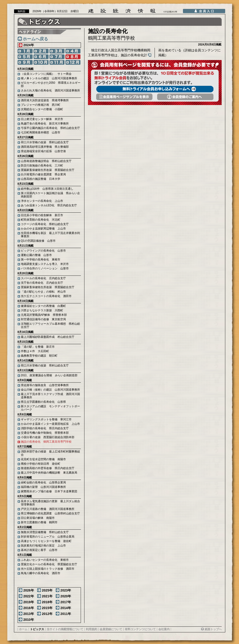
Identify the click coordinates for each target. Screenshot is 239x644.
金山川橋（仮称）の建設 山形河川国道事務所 (50, 390)
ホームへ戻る (35, 39)
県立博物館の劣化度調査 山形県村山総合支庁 (50, 513)
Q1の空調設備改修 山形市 (38, 241)
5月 (25, 57)
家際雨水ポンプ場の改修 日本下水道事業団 (49, 491)
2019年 (29, 602)
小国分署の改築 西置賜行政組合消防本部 (48, 437)
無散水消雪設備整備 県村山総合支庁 (45, 532)
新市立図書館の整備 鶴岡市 (39, 522)
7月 (57, 57)
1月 (25, 51)
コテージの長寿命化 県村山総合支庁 (45, 224)
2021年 (47, 596)
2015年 (47, 608)
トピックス (37, 629)
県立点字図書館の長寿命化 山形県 (43, 402)
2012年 (47, 614)
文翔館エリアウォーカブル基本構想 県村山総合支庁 (50, 325)
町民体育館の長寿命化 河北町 (41, 220)
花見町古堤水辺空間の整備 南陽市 (43, 459)
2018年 (47, 602)
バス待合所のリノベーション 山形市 (45, 268)
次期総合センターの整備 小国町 (42, 109)
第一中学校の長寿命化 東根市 (41, 260)
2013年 (29, 614)
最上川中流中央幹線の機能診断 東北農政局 (49, 473)
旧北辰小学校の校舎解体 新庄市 (42, 215)
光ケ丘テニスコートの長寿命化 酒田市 (46, 296)
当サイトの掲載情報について (65, 629)
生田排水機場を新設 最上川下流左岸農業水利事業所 (50, 235)
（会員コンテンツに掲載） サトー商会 (46, 74)
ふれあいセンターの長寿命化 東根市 (45, 560)
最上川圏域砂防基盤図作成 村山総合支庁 (48, 337)
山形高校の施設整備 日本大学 (41, 179)
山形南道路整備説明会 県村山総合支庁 (46, 161)
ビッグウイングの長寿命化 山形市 (43, 251)
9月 (25, 62)
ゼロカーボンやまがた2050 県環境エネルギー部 (51, 84)
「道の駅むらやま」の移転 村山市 (43, 292)
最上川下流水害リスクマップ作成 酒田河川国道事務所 (50, 396)
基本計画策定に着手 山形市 (39, 550)
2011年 (66, 614)
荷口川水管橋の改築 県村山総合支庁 (45, 142)
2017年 (66, 602)
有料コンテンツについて (140, 629)
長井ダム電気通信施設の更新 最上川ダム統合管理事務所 (50, 503)
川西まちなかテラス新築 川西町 (42, 310)
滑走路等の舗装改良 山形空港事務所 (45, 385)
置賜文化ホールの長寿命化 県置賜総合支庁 (49, 564)
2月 (41, 51)
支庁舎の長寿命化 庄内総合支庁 (42, 283)
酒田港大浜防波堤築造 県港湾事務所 (45, 100)
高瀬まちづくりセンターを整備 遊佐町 (46, 541)
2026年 (29, 590)
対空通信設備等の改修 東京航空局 (43, 319)
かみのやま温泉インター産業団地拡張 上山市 (50, 424)
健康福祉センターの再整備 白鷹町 (43, 306)
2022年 (29, 596)
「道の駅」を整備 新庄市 (38, 347)
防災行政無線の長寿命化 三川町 (42, 166)
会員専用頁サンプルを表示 (124, 97)
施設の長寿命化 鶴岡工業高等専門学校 (46, 442)
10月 (41, 62)
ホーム (23, 629)
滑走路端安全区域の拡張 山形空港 (43, 151)
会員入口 (204, 11)
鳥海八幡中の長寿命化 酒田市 (41, 573)
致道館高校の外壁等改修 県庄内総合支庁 (48, 468)
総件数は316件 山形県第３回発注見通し (47, 189)
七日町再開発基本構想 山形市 (41, 132)
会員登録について (111, 629)
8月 (73, 57)
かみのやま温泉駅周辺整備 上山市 (43, 229)
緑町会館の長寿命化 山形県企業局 (43, 482)
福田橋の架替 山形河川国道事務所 (43, 487)
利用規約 (91, 629)
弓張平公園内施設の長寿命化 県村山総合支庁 (50, 128)
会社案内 (164, 629)
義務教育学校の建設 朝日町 (39, 356)
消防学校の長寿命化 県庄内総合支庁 (45, 428)
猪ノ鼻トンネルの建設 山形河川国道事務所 (49, 78)
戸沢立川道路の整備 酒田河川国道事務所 (48, 509)
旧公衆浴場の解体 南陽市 (38, 518)
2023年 (66, 590)
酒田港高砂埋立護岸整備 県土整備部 (45, 147)
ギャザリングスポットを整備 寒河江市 (46, 419)
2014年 (66, 608)
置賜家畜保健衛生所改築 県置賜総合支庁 (48, 170)
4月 (73, 51)
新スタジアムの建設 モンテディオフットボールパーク (50, 408)
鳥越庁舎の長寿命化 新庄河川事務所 (45, 124)
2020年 (66, 596)
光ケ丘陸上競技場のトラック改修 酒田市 (48, 569)
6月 (41, 57)
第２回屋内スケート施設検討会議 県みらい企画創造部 (50, 195)
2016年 (29, 608)
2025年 (47, 590)
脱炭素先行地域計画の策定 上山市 (43, 546)
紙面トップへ (213, 629)
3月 (57, 51)
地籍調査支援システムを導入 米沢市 (45, 264)
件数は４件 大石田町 (35, 351)
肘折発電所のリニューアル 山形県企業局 (48, 537)
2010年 (29, 620)
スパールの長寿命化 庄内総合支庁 (43, 278)
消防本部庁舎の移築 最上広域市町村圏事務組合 (50, 453)
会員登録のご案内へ (185, 97)
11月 (57, 62)
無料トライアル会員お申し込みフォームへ (155, 89)
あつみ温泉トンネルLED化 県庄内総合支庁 (49, 205)
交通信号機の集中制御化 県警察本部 (45, 433)
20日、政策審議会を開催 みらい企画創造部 (49, 375)
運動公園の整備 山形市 (36, 255)
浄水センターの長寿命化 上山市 (42, 201)
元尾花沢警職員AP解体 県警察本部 (44, 315)
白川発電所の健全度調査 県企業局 (43, 174)
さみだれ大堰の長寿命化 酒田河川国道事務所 (50, 90)
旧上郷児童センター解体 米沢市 (42, 119)
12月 (73, 62)
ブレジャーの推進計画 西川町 (41, 105)
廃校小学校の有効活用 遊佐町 (41, 464)
